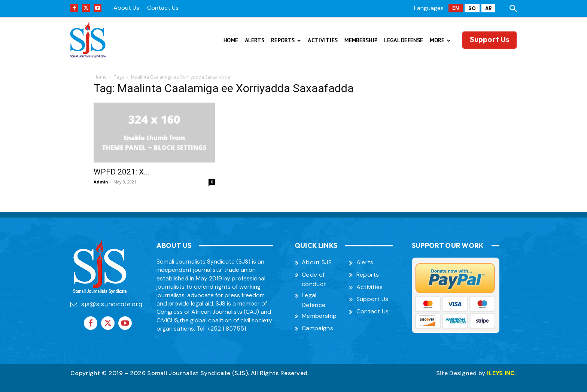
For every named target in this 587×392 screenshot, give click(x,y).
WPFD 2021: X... (121, 172)
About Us (126, 8)
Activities (370, 287)
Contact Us (163, 8)
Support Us (372, 299)
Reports (368, 275)
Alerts (365, 262)
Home (100, 77)
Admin (101, 182)
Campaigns (317, 328)
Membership (319, 316)
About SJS (317, 262)
